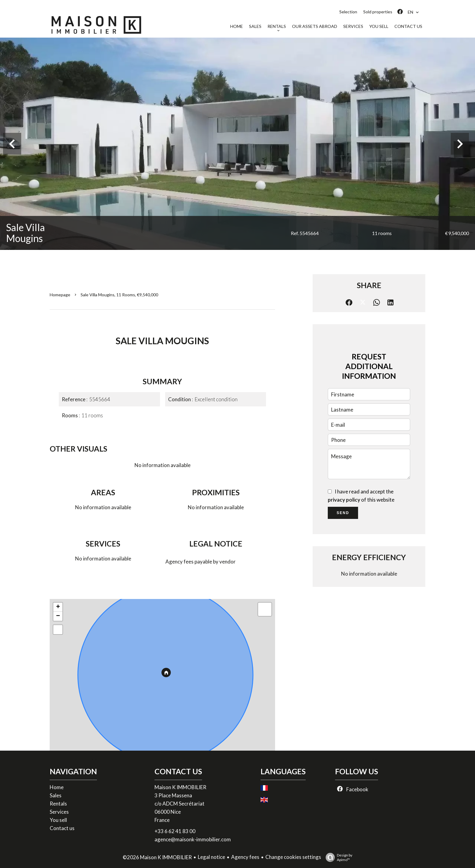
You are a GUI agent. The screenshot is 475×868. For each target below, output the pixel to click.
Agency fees (245, 857)
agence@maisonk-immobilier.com (193, 839)
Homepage (60, 295)
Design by (337, 857)
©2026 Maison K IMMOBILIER (157, 857)
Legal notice (211, 857)
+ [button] (58, 607)
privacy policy (344, 500)
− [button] (58, 616)
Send (343, 513)
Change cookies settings (293, 857)
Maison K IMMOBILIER (180, 787)
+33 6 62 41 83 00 (175, 831)
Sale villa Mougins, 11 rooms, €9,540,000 (119, 295)
